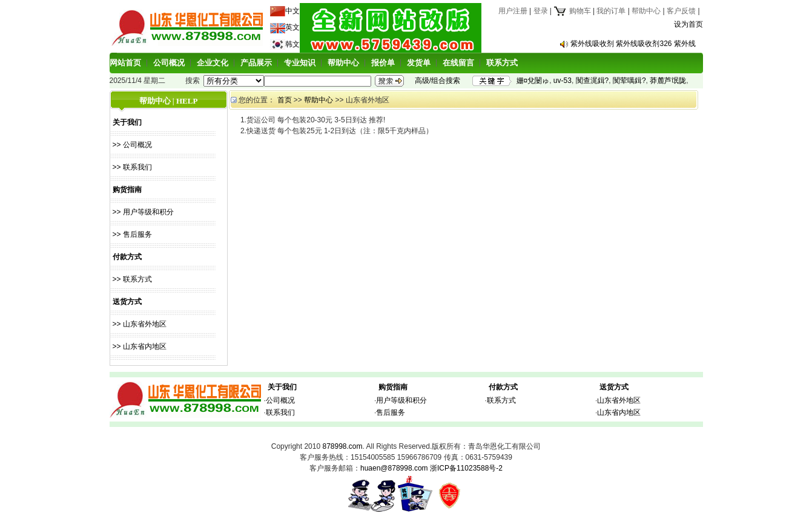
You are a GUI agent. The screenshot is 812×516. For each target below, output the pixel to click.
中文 (292, 11)
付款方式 (503, 387)
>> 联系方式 (132, 279)
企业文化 (213, 63)
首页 (285, 100)
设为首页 (688, 24)
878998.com (342, 446)
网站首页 (125, 63)
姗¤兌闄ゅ (533, 81)
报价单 (383, 63)
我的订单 (611, 11)
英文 (292, 27)
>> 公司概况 (132, 145)
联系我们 (280, 412)
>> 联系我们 (132, 167)
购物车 (572, 11)
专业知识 (300, 63)
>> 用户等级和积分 (143, 212)
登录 (541, 11)
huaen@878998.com (394, 468)
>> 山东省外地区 (140, 324)
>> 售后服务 (132, 234)
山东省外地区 (619, 400)
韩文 (292, 44)
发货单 (419, 63)
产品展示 (256, 63)
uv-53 (563, 81)
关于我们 (282, 387)
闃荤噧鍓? (629, 81)
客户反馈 (681, 11)
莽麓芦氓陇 (668, 81)
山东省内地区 (619, 412)
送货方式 (614, 387)
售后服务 (391, 412)
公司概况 (169, 63)
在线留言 (458, 63)
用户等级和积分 (401, 400)
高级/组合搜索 (437, 81)
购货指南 (393, 387)
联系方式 (502, 63)
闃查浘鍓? (592, 81)
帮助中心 (646, 11)
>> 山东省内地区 (140, 346)
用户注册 (513, 11)
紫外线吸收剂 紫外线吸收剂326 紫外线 (633, 44)
